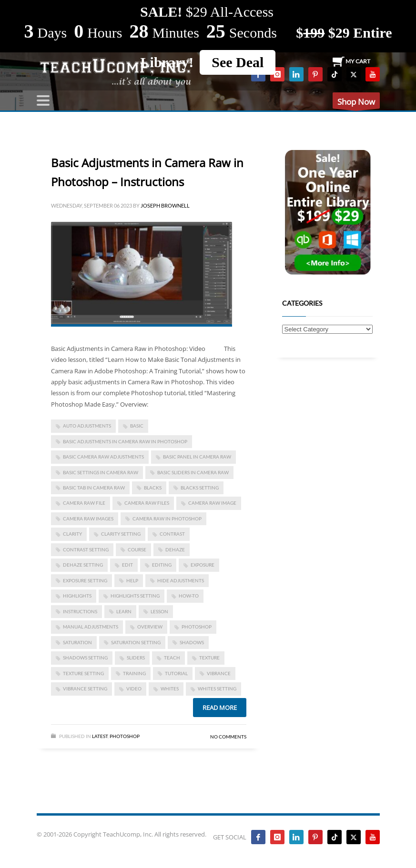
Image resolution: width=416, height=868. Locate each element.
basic (137, 426)
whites (170, 688)
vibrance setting (85, 688)
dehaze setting (83, 565)
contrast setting (86, 549)
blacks (153, 488)
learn (124, 611)
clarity (72, 534)
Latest (100, 736)
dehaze (175, 549)
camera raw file (84, 503)
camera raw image (212, 503)
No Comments (228, 737)
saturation (77, 642)
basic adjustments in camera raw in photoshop (125, 441)
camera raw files (147, 503)
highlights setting (135, 596)
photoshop (197, 627)
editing (162, 565)
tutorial (176, 673)
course (137, 549)
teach (172, 658)
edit (127, 565)
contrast (172, 534)
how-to (189, 596)
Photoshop (125, 736)
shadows (192, 642)
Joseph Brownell (165, 205)
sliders (136, 658)
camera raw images (88, 519)
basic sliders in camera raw (193, 472)
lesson (159, 611)
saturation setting (136, 642)
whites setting (217, 688)
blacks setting (200, 488)
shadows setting (85, 658)
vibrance (219, 673)
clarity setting (121, 534)
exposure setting (85, 580)
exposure (203, 565)
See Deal (238, 62)
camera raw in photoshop (167, 519)
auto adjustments (87, 426)
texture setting (83, 673)
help (132, 580)
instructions (80, 611)
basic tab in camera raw (94, 488)
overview (150, 627)
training (134, 673)
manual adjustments (91, 627)
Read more (220, 708)
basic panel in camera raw (197, 457)
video (134, 688)
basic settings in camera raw (101, 472)
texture (209, 658)
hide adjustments (181, 580)
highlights (77, 596)
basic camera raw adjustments (103, 457)
